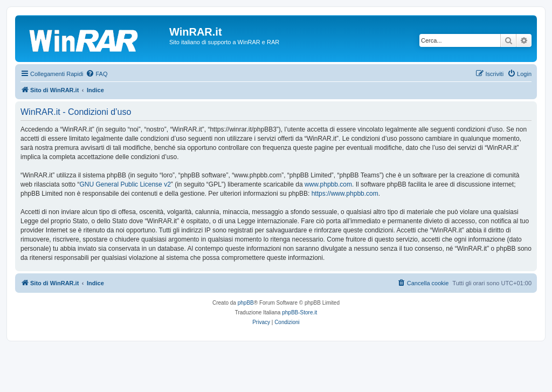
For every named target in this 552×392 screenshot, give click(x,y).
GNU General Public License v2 (125, 184)
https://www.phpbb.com (345, 194)
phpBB (246, 303)
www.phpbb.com (328, 184)
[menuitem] (96, 74)
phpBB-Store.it (299, 312)
